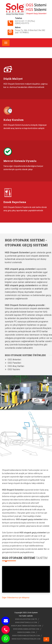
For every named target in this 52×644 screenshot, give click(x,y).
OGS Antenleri (14, 360)
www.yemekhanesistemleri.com (26, 636)
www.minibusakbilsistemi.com (26, 629)
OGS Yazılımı (14, 369)
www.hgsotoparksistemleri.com (26, 639)
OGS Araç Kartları (16, 366)
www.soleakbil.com (26, 632)
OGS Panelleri (14, 363)
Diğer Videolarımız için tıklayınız (16, 598)
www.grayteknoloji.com (26, 622)
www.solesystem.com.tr (26, 619)
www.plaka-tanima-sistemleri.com (26, 626)
